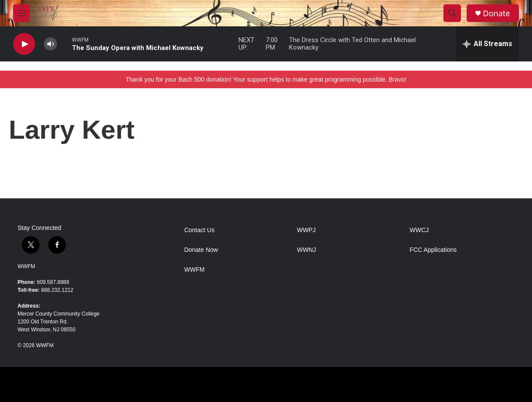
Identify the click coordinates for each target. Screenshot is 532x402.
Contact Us (199, 230)
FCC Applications (433, 250)
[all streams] (487, 44)
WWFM (26, 266)
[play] (24, 44)
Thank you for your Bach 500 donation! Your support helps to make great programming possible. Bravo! (266, 79)
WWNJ (307, 250)
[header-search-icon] (452, 13)
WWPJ (306, 230)
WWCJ (419, 230)
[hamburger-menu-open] (21, 13)
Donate (496, 13)
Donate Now (201, 250)
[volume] (50, 44)
